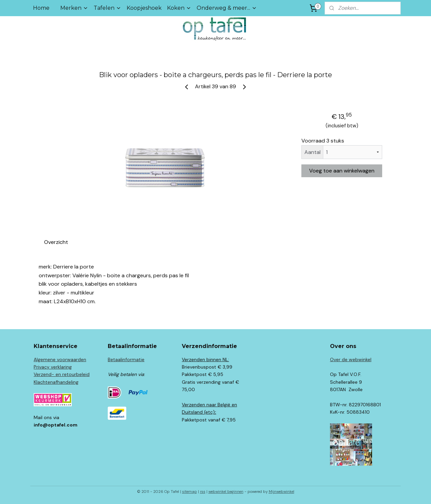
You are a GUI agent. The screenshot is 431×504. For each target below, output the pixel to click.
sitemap (190, 492)
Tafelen (107, 8)
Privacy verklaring (53, 367)
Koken (179, 8)
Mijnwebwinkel (281, 492)
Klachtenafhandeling (56, 382)
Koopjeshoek (144, 8)
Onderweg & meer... (227, 8)
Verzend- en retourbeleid (62, 374)
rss (203, 492)
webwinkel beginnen (226, 492)
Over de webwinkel (351, 359)
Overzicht (56, 242)
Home (41, 8)
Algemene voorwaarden (60, 359)
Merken (74, 8)
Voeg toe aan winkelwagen (342, 171)
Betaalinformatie (126, 359)
